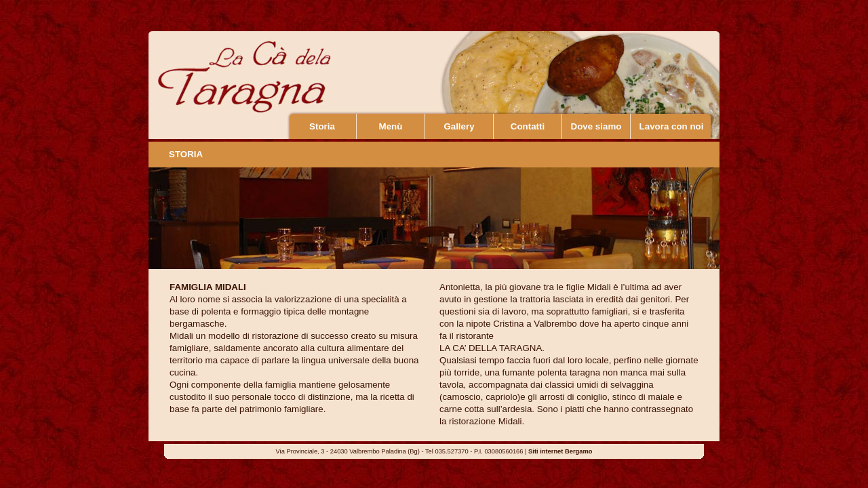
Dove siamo (596, 126)
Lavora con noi (672, 126)
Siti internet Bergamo (560, 451)
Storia (322, 126)
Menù (391, 126)
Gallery (459, 126)
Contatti (528, 126)
